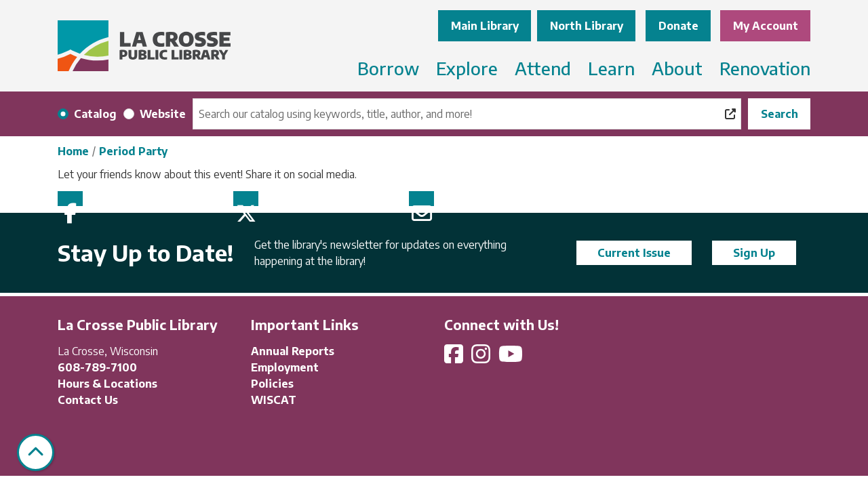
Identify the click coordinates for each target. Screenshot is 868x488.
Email (421, 199)
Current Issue (634, 253)
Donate (678, 26)
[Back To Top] (36, 452)
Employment (285, 367)
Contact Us (88, 400)
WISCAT (274, 400)
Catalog (95, 114)
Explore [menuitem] (467, 68)
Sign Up (754, 253)
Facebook (70, 199)
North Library (587, 26)
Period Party (133, 151)
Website (163, 114)
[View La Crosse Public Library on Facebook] (455, 358)
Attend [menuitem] (543, 68)
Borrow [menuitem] (388, 68)
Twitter (246, 199)
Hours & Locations (107, 384)
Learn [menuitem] (611, 68)
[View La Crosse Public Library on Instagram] (482, 358)
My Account (766, 26)
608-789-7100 (97, 367)
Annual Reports (293, 351)
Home (73, 151)
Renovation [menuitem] (765, 68)
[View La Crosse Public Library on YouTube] (512, 358)
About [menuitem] (677, 68)
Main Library (485, 26)
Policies (272, 384)
